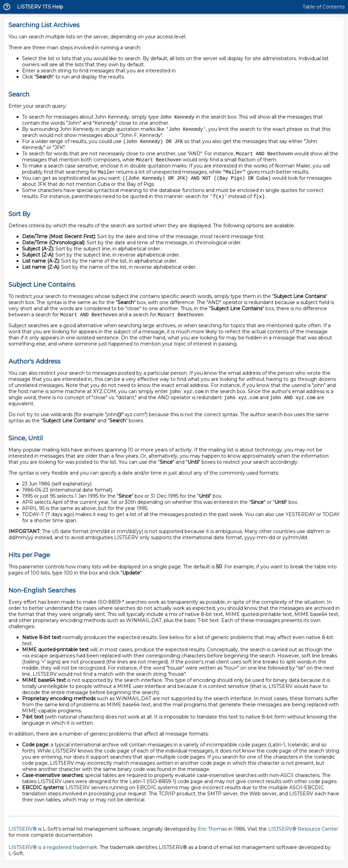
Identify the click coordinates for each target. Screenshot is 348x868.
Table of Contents (324, 7)
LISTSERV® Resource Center (303, 833)
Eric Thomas (212, 833)
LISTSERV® (23, 833)
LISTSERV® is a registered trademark (53, 851)
